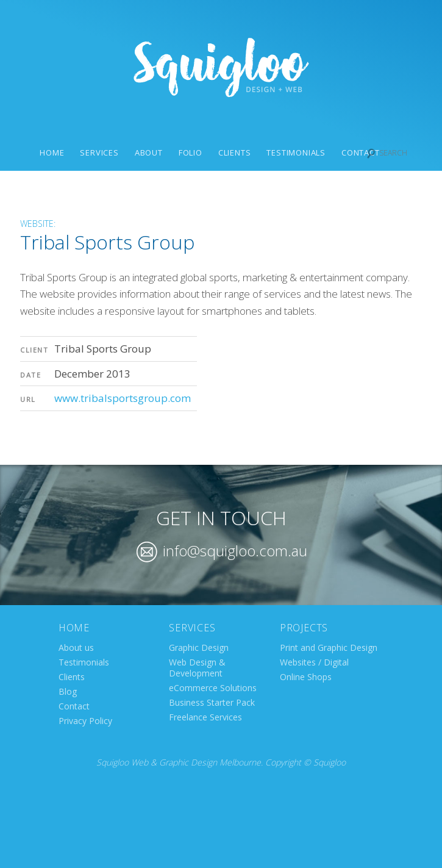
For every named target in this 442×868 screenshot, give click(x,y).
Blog (68, 691)
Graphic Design (199, 647)
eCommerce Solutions (213, 688)
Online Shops (306, 677)
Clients (235, 152)
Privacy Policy (85, 721)
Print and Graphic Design (329, 647)
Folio (191, 152)
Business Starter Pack (212, 702)
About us (76, 647)
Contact (361, 152)
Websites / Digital (314, 662)
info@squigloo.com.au (222, 551)
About (149, 152)
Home (52, 152)
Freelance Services (205, 717)
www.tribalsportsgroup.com (123, 398)
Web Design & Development (197, 668)
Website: (38, 224)
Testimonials (296, 152)
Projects (304, 628)
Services (99, 152)
